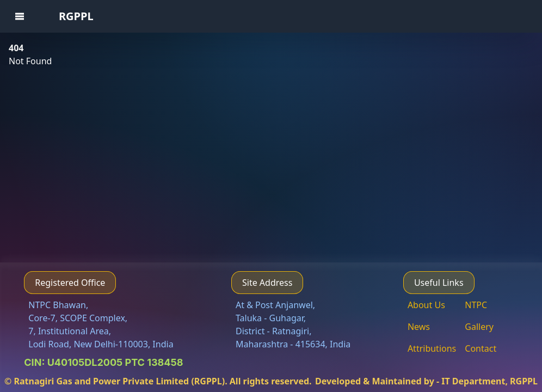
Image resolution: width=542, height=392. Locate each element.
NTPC (476, 305)
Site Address (267, 283)
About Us (426, 305)
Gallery (479, 327)
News (419, 327)
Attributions (432, 348)
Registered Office (70, 283)
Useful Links (439, 283)
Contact (481, 348)
